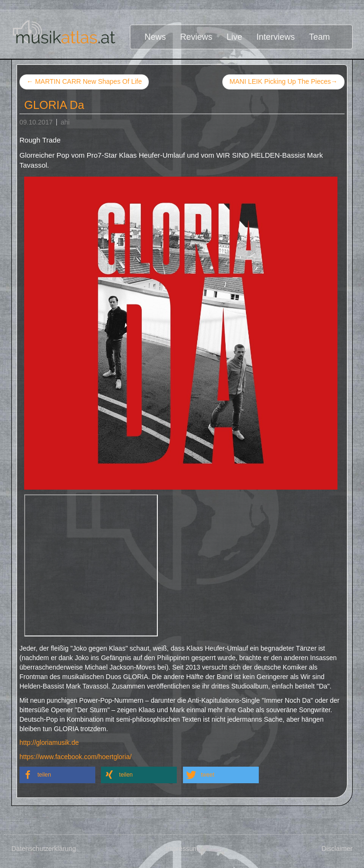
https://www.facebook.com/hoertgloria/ (76, 757)
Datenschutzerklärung (44, 849)
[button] (57, 775)
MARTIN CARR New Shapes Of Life (84, 81)
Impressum (182, 849)
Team (319, 37)
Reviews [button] (196, 37)
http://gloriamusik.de (49, 743)
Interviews (276, 37)
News (155, 37)
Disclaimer (337, 849)
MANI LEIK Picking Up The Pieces (283, 82)
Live (234, 37)
